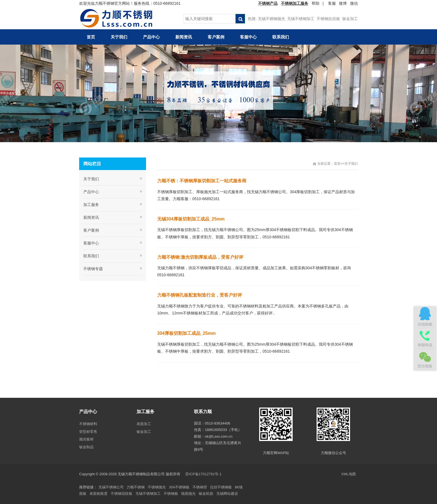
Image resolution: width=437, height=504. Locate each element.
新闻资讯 (91, 217)
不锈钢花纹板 (122, 494)
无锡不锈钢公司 (111, 487)
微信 (354, 3)
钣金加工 (350, 19)
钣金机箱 (206, 494)
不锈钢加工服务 (295, 3)
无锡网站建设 (227, 494)
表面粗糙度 (99, 494)
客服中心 (91, 243)
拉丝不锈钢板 (221, 487)
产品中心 (91, 192)
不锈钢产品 (268, 3)
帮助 (315, 3)
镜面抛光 (188, 494)
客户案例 (91, 230)
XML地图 (349, 474)
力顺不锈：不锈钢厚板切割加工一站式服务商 (202, 181)
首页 (337, 164)
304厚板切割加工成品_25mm (186, 333)
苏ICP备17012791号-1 (204, 474)
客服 (332, 3)
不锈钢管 (200, 487)
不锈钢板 (171, 494)
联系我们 (91, 256)
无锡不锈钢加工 (301, 19)
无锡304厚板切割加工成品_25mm (191, 219)
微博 (343, 3)
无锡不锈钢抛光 (271, 19)
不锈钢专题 (93, 269)
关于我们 (351, 164)
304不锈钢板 (179, 487)
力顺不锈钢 (136, 487)
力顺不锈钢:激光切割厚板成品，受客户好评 (200, 257)
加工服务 (91, 205)
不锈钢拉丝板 (328, 19)
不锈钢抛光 (157, 487)
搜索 (240, 19)
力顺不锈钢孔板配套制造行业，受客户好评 (200, 295)
